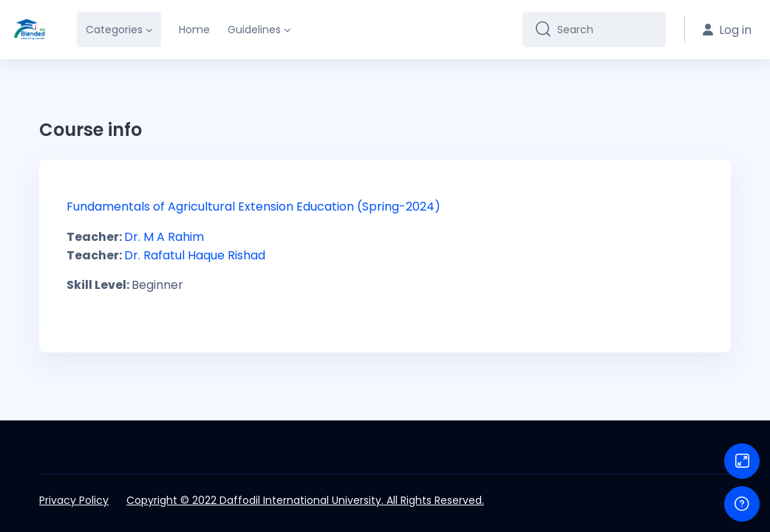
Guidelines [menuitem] (254, 30)
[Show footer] (742, 504)
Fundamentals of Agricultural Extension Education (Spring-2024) (253, 207)
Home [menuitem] (194, 30)
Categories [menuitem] (114, 30)
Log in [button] (727, 30)
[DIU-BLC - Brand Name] (30, 30)
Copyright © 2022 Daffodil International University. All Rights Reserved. (305, 500)
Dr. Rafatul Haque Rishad (194, 255)
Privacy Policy (74, 500)
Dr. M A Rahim (163, 237)
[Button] (742, 461)
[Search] (606, 30)
